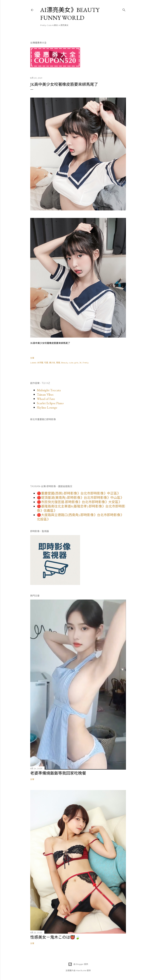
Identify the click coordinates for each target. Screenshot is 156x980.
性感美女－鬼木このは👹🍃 (55, 937)
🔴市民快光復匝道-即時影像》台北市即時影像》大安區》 (79, 502)
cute (71, 363)
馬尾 (58, 363)
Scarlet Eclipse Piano (50, 403)
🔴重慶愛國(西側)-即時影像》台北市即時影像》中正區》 (79, 493)
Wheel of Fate (46, 399)
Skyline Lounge (47, 407)
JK (80, 363)
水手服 (40, 363)
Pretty (86, 363)
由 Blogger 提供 (78, 964)
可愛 (46, 363)
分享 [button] (32, 358)
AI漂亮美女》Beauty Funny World (70, 14)
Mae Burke (81, 970)
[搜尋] (124, 9)
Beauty (65, 363)
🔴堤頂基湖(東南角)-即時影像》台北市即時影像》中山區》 (80, 498)
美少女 (52, 363)
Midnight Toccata (49, 390)
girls (76, 363)
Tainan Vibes (45, 394)
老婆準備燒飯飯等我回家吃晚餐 (58, 773)
